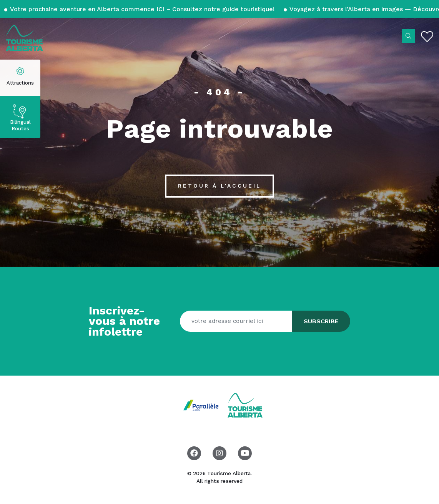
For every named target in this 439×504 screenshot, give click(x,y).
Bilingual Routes (20, 125)
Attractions (20, 83)
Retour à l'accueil (219, 186)
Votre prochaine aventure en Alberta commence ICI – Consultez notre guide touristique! (142, 9)
